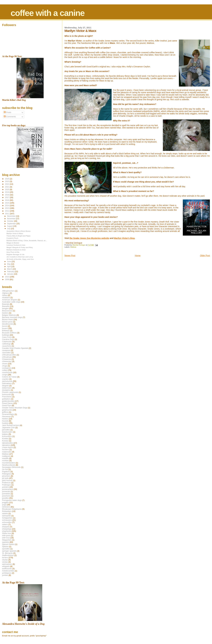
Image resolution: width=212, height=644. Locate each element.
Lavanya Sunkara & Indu (16, 245)
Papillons (6, 472)
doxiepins (6, 390)
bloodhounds (8, 324)
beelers (5, 313)
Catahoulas (7, 342)
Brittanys (6, 331)
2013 (7, 208)
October (11, 221)
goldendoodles (8, 401)
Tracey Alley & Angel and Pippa (18, 236)
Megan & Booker (13, 243)
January (11, 274)
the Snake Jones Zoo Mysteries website (89, 238)
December (11, 216)
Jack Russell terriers (11, 425)
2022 (7, 184)
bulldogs (6, 335)
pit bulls (5, 478)
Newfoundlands (9, 465)
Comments (10, 117)
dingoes (5, 386)
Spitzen (5, 547)
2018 (7, 195)
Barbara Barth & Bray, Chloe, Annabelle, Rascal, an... (27, 240)
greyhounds (7, 410)
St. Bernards (7, 553)
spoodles (6, 549)
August (10, 226)
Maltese (73, 247)
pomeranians (8, 489)
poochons (6, 496)
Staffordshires (8, 555)
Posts (8, 112)
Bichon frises (8, 320)
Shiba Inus (7, 533)
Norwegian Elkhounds (11, 467)
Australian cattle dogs (11, 302)
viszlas (5, 560)
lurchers (5, 450)
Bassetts (6, 306)
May (9, 264)
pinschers (6, 476)
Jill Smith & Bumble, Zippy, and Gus (20, 259)
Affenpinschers (8, 291)
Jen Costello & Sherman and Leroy (20, 257)
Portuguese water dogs (12, 500)
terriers (5, 558)
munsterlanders (9, 463)
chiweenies (7, 361)
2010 (7, 277)
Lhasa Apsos (8, 447)
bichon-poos (7, 322)
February (11, 272)
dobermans (7, 388)
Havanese (6, 416)
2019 (7, 192)
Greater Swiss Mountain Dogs (15, 408)
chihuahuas (7, 357)
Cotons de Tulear (9, 377)
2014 (7, 205)
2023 (7, 181)
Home (138, 256)
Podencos (6, 483)
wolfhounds (7, 569)
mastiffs (5, 458)
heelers (5, 419)
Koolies (5, 439)
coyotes (5, 379)
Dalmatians (7, 383)
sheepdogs (7, 529)
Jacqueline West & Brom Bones (18, 231)
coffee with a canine (48, 13)
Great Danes (7, 403)
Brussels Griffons (9, 333)
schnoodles (7, 522)
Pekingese (6, 474)
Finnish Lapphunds (10, 392)
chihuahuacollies (9, 355)
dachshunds (7, 381)
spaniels (6, 542)
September (12, 224)
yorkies (5, 575)
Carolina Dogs (8, 339)
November (11, 219)
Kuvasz (5, 441)
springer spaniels (9, 551)
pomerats (6, 491)
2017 (7, 197)
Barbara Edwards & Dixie (16, 250)
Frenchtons (7, 397)
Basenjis (6, 304)
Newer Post (70, 256)
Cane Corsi (7, 337)
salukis (5, 513)
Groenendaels (8, 414)
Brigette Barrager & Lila (15, 254)
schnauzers (7, 520)
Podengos (6, 485)
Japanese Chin (8, 427)
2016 (7, 200)
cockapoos (7, 368)
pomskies (6, 494)
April (9, 267)
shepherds (6, 531)
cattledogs (6, 344)
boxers (5, 328)
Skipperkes (7, 540)
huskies (5, 423)
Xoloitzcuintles (8, 571)
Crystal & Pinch (12, 238)
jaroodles (6, 430)
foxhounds (6, 394)
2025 (7, 179)
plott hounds (7, 480)
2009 (7, 279)
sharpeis (6, 527)
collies (5, 370)
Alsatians (6, 297)
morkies (5, 461)
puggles (5, 502)
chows (5, 364)
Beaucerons (7, 311)
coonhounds (7, 372)
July (9, 229)
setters (5, 524)
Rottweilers (7, 511)
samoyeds (6, 516)
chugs (5, 366)
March (10, 269)
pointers (5, 487)
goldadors (6, 399)
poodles (5, 498)
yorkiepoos (7, 573)
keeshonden (7, 432)
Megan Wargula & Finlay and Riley (20, 247)
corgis (5, 375)
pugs (4, 505)
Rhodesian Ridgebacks (12, 509)
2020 (7, 189)
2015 (7, 203)
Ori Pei (5, 469)
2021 (7, 187)
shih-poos (6, 535)
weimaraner (7, 564)
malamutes (7, 452)
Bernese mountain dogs (12, 317)
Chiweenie (6, 359)
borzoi (5, 326)
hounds (5, 421)
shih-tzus (6, 538)
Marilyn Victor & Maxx (15, 233)
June (9, 262)
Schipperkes (7, 518)
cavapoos (6, 350)
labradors (6, 445)
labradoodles (8, 443)
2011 (7, 214)
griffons (5, 412)
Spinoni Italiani (8, 544)
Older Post (205, 256)
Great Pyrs (7, 405)
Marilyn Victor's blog (124, 238)
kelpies (5, 434)
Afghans (6, 293)
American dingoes (10, 300)
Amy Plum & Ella (13, 252)
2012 (7, 211)
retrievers (6, 507)
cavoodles (6, 353)
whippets (6, 566)
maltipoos (6, 456)
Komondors (7, 436)
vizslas (5, 562)
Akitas (5, 295)
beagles (5, 308)
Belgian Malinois (9, 315)
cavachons (7, 346)
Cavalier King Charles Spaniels (15, 348)
